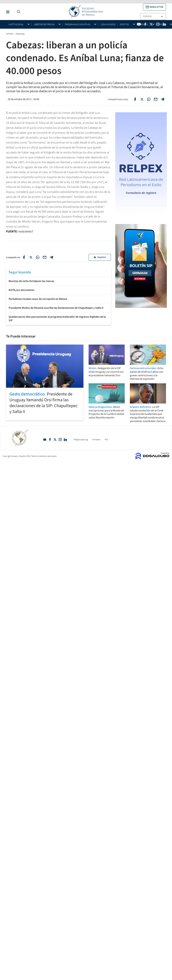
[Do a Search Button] (18, 12)
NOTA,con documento (21, 290)
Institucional (16, 24)
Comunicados (108, 24)
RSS (106, 439)
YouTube (45, 440)
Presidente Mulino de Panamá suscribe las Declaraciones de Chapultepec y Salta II (56, 308)
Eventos (124, 24)
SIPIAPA (10, 34)
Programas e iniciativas (78, 24)
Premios (144, 24)
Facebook (50, 440)
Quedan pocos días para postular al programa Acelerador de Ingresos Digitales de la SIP (57, 319)
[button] (154, 7)
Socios (162, 24)
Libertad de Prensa (44, 24)
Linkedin (65, 440)
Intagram (60, 440)
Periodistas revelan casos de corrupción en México (38, 299)
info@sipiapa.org (80, 439)
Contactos (96, 439)
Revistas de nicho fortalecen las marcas (31, 281)
